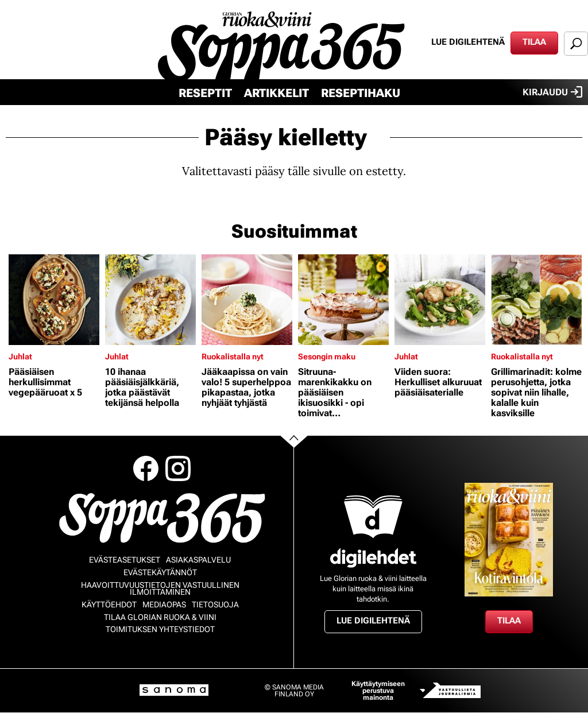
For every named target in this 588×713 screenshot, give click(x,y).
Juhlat (20, 356)
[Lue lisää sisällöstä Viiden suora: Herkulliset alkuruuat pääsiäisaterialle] (440, 300)
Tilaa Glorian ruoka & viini (160, 617)
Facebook (146, 468)
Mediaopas (164, 604)
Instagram (178, 468)
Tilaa (534, 42)
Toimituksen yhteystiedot (160, 629)
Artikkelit (276, 93)
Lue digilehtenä (468, 42)
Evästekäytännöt (160, 572)
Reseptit (205, 93)
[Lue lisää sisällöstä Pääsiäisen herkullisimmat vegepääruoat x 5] (54, 300)
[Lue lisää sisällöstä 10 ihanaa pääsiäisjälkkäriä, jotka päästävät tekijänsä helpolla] (150, 300)
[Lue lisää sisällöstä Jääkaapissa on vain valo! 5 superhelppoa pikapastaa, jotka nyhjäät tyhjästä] (247, 300)
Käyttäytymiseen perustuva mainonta (378, 691)
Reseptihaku (361, 93)
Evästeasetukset (125, 560)
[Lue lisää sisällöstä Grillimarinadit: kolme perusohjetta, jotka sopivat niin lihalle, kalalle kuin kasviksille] (536, 300)
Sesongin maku (327, 356)
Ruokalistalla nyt (233, 356)
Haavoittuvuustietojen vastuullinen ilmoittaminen (160, 588)
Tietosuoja (215, 604)
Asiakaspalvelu (198, 560)
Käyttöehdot (109, 604)
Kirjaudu (552, 92)
